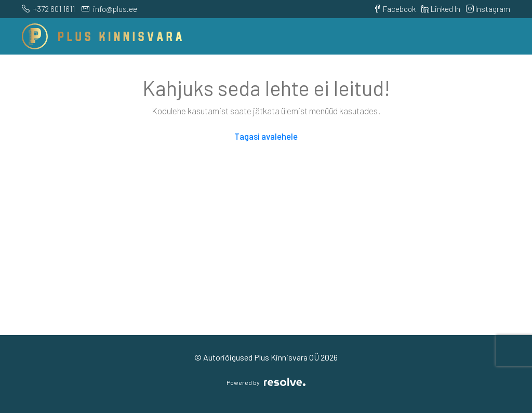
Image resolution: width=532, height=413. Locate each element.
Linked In (441, 9)
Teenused (294, 73)
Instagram (488, 9)
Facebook (395, 9)
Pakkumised (170, 73)
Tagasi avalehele (266, 136)
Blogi (487, 73)
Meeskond (399, 73)
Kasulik (340, 73)
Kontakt (448, 73)
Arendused (241, 73)
